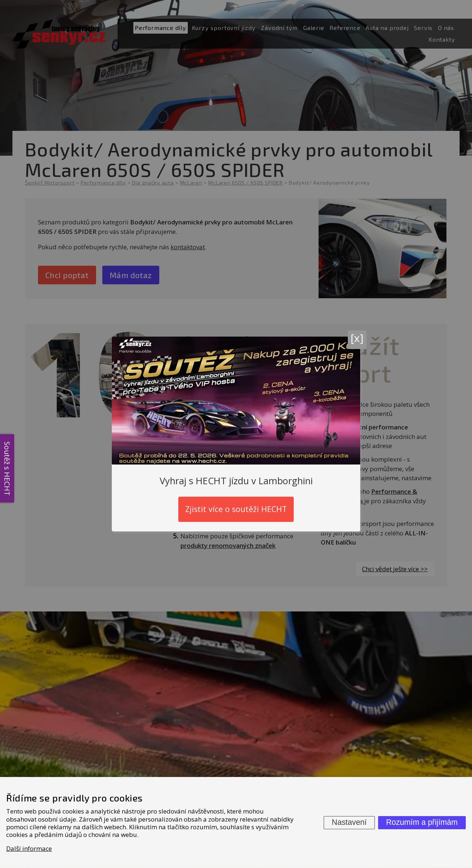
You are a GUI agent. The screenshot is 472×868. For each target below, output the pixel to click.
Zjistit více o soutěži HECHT (236, 509)
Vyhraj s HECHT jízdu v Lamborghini (236, 480)
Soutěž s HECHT (7, 468)
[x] (357, 338)
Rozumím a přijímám (422, 822)
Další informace (29, 848)
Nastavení (349, 822)
